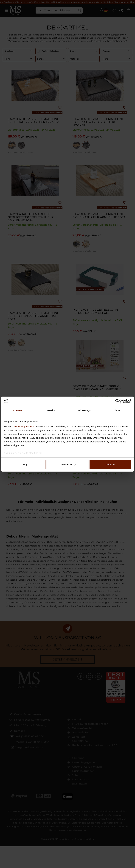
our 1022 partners (23, 426)
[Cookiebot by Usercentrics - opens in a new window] (118, 401)
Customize (68, 464)
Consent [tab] (18, 410)
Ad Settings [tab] (84, 410)
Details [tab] (51, 410)
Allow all (111, 464)
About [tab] (117, 410)
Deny (24, 464)
